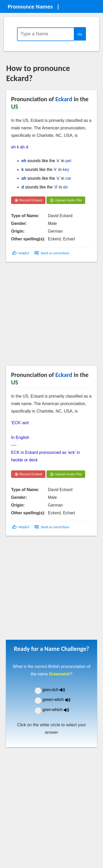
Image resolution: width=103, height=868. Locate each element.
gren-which (59, 710)
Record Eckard (28, 200)
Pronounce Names (30, 6)
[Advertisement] (48, 316)
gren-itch (58, 690)
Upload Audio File (66, 200)
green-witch (60, 700)
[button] (21, 253)
